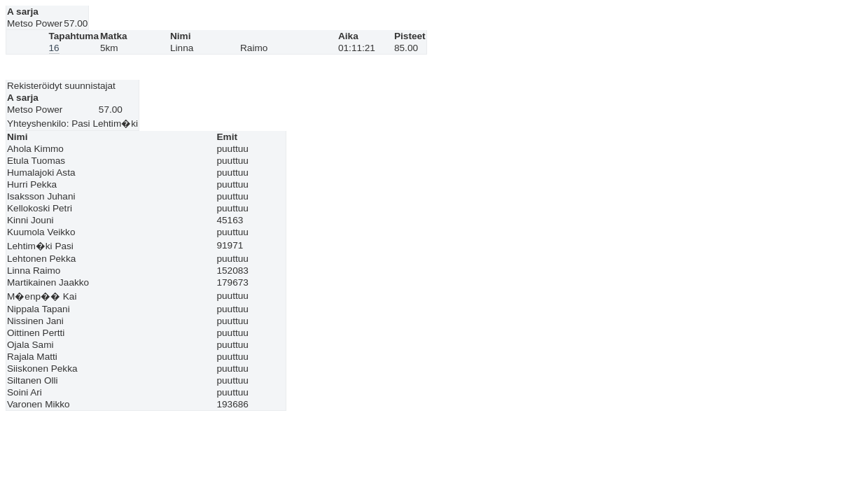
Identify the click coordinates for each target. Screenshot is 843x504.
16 (54, 48)
